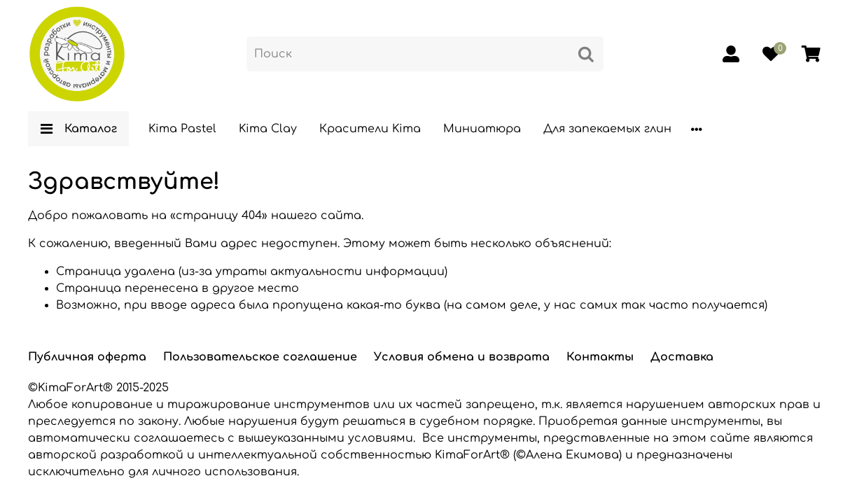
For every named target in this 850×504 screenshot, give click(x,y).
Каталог (78, 129)
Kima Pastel (182, 129)
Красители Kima (370, 129)
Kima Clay (268, 129)
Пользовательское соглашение (260, 357)
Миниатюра (482, 129)
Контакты (600, 357)
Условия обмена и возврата (462, 357)
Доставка (682, 357)
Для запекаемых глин (607, 129)
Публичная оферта (87, 357)
